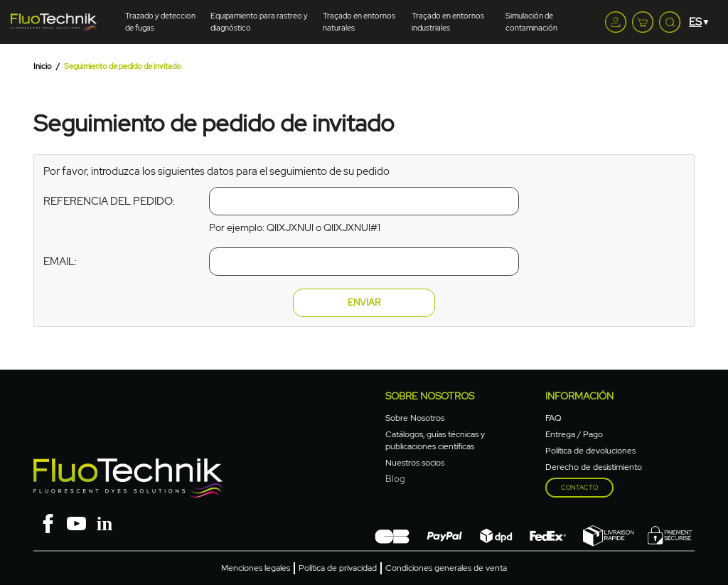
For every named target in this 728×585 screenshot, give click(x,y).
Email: (60, 262)
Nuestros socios (415, 463)
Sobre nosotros (430, 396)
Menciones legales (256, 568)
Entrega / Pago (574, 434)
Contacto (579, 488)
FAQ (553, 418)
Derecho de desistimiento (594, 467)
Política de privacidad (338, 568)
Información (579, 396)
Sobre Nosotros (415, 418)
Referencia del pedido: (109, 201)
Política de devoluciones (590, 451)
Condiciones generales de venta (446, 568)
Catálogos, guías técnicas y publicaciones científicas (435, 440)
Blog (395, 479)
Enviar (364, 302)
